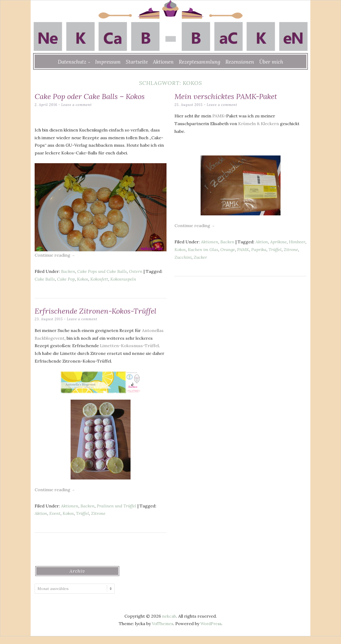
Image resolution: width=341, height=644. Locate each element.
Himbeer (297, 241)
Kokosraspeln (123, 279)
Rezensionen (240, 62)
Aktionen (163, 62)
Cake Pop (66, 279)
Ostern (136, 271)
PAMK (218, 116)
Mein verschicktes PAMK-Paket (231, 96)
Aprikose (278, 241)
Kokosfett (99, 279)
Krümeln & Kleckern (259, 123)
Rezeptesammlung (200, 62)
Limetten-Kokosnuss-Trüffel (129, 353)
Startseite (137, 62)
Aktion (262, 241)
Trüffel (275, 249)
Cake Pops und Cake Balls (102, 271)
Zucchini (183, 257)
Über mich (271, 62)
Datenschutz (72, 62)
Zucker (200, 257)
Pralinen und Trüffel (117, 513)
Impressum (108, 62)
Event (55, 521)
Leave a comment (77, 104)
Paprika (259, 249)
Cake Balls (45, 279)
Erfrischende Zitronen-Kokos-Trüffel (89, 314)
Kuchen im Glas (203, 249)
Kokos (83, 279)
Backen (68, 271)
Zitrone (291, 249)
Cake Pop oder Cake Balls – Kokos (95, 96)
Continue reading (55, 255)
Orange (228, 249)
